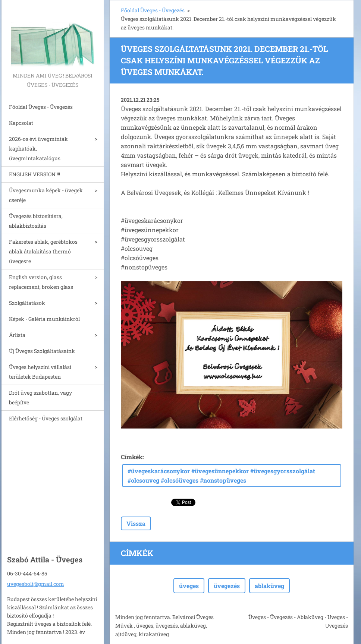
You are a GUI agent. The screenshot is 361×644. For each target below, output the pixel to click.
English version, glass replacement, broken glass (41, 282)
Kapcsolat (21, 123)
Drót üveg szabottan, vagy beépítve (40, 397)
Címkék (132, 457)
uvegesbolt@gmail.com (36, 584)
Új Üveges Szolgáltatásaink (42, 351)
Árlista (17, 335)
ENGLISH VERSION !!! (34, 174)
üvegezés (227, 586)
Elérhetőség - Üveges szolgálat (46, 418)
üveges (189, 586)
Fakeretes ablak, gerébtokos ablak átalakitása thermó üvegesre (43, 251)
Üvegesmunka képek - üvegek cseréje (46, 195)
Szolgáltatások (27, 303)
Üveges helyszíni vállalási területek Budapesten (40, 372)
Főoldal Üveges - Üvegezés (41, 107)
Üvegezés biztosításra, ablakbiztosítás (36, 221)
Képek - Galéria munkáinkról (44, 319)
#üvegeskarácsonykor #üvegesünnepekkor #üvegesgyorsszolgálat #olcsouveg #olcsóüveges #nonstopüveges (221, 476)
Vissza (136, 523)
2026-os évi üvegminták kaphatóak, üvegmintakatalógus (38, 149)
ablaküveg (269, 586)
